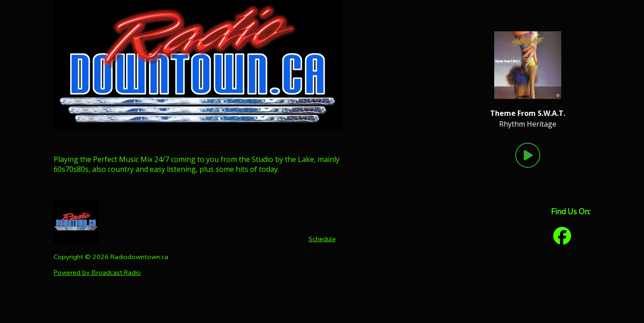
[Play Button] (528, 155)
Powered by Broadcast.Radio (97, 272)
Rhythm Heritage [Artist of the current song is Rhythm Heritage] (528, 124)
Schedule (322, 239)
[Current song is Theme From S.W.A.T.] (528, 113)
